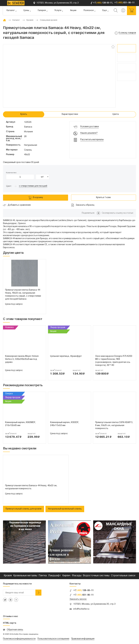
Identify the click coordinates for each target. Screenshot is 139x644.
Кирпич (66, 576)
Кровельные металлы (25, 576)
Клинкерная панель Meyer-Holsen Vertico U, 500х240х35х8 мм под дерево (22, 359)
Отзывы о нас (11, 616)
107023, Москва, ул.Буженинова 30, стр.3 (94, 604)
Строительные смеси (123, 576)
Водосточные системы (96, 576)
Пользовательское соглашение (53, 639)
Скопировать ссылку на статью (118, 213)
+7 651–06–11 (82, 595)
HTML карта (10, 623)
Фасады (77, 576)
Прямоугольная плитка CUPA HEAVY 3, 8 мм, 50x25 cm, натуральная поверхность (114, 425)
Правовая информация (83, 639)
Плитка (43, 576)
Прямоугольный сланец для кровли (23, 509)
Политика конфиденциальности (19, 639)
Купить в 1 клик (103, 198)
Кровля (8, 576)
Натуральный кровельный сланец (65, 509)
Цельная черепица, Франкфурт (66, 356)
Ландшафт (55, 576)
